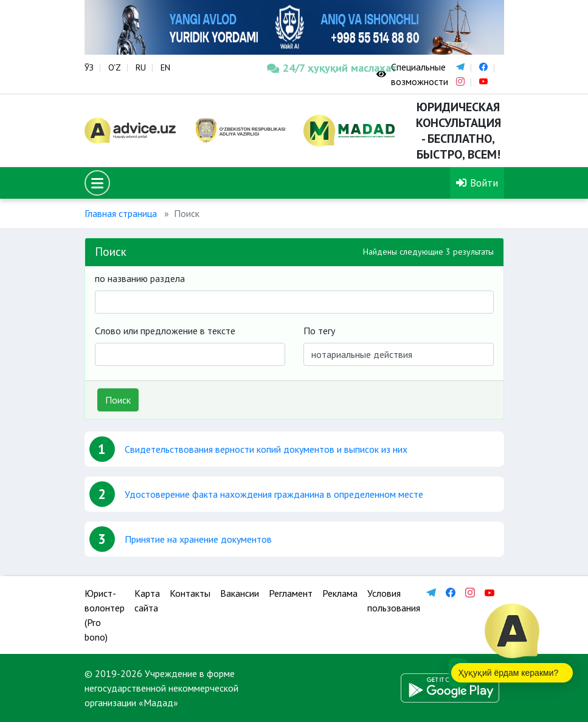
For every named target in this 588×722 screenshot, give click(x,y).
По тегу (319, 331)
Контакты (190, 593)
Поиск (118, 400)
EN (165, 67)
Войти (477, 183)
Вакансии (240, 593)
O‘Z (115, 67)
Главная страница (121, 213)
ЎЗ (89, 67)
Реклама (340, 593)
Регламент (291, 593)
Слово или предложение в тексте (165, 331)
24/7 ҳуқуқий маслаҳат (313, 68)
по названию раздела (140, 278)
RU (141, 67)
